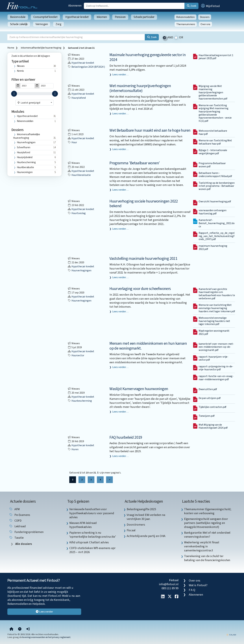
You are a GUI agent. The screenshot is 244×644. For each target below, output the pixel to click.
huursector (76, 355)
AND (170, 37)
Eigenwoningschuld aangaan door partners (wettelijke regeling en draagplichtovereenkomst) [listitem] (206, 523)
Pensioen (120, 17)
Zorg (58, 24)
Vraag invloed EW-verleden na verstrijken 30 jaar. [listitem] (146, 517)
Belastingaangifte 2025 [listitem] (141, 509)
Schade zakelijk (19, 24)
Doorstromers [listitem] (136, 525)
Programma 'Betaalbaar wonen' (135, 163)
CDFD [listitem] (15, 521)
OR (181, 37)
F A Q (192, 590)
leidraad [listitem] (17, 526)
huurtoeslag (77, 213)
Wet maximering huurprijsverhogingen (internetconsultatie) (140, 88)
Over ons (205, 24)
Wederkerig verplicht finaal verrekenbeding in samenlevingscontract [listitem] (202, 546)
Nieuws (21, 66)
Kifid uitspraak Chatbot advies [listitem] (89, 542)
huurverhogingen (26, 142)
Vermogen (42, 24)
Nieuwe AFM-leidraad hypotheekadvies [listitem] (83, 525)
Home (11, 48)
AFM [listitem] (14, 509)
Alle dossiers (23, 544)
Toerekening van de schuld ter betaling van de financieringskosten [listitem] (207, 558)
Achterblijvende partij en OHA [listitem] (146, 536)
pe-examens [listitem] (20, 515)
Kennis (20, 71)
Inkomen (102, 17)
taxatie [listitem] (16, 538)
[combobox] (35, 103)
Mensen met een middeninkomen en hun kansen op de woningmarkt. (148, 346)
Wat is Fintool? (198, 585)
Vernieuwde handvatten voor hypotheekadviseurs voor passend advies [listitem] (92, 513)
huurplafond (24, 152)
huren (73, 449)
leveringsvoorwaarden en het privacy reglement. (47, 637)
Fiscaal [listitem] (131, 530)
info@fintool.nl (169, 584)
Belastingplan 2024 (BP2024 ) (86, 67)
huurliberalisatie (25, 167)
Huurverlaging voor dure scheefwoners (140, 289)
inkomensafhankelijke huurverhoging (41, 48)
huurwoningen (25, 172)
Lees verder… (120, 75)
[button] (210, 6)
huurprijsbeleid (25, 157)
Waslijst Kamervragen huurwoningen (139, 389)
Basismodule (18, 17)
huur (72, 142)
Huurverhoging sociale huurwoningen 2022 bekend (144, 204)
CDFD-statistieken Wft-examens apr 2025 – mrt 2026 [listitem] (92, 550)
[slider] (14, 94)
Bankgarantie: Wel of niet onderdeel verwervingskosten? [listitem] (207, 535)
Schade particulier (144, 17)
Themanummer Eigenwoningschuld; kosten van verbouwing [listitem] (208, 511)
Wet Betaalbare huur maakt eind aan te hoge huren (150, 130)
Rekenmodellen (185, 17)
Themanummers (186, 24)
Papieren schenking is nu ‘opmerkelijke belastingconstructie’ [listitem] (93, 535)
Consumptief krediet (45, 17)
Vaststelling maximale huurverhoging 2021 (143, 259)
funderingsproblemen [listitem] (26, 532)
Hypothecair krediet (77, 17)
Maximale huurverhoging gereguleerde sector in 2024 (148, 57)
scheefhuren (24, 147)
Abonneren (75, 6)
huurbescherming (26, 162)
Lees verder (44, 612)
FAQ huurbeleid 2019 (126, 437)
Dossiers (205, 17)
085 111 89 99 (170, 588)
